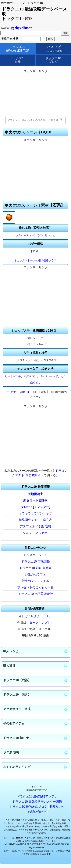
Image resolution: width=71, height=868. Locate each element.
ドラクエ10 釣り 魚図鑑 (35, 568)
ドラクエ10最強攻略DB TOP (18, 49)
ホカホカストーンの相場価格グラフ (35, 260)
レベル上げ (53, 49)
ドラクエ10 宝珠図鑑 (35, 562)
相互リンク (57, 807)
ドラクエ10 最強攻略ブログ (28, 807)
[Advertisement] (36, 93)
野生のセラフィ (35, 574)
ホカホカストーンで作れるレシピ (35, 235)
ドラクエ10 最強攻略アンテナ (37, 796)
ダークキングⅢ (40, 623)
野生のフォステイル (35, 581)
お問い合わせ (37, 812)
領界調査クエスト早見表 (35, 520)
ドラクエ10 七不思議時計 (35, 594)
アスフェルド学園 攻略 (35, 526)
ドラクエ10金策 (18, 60)
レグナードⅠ (40, 616)
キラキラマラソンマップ (35, 513)
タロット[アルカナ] (35, 533)
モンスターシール (35, 555)
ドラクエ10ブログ (53, 60)
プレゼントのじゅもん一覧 (35, 587)
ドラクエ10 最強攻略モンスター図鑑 (37, 802)
